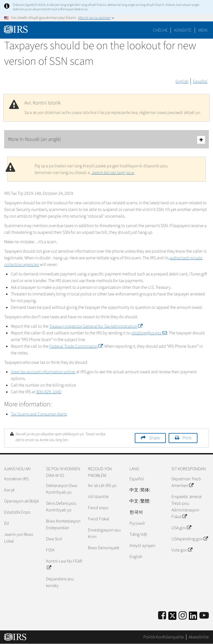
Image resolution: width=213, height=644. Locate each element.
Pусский (137, 523)
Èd (7, 523)
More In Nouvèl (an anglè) (106, 140)
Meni (203, 30)
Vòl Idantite (98, 497)
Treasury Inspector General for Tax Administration (96, 326)
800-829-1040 (49, 392)
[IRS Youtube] (204, 616)
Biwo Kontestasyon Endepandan (63, 524)
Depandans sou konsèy (60, 582)
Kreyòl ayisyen (142, 546)
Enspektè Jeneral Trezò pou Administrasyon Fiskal (187, 507)
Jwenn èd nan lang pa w (113, 173)
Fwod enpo (98, 508)
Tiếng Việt (138, 534)
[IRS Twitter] (173, 617)
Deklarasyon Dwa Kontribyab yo (62, 489)
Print (187, 438)
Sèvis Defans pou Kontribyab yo (61, 507)
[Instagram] (183, 616)
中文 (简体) (140, 490)
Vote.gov (182, 550)
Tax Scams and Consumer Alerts (39, 414)
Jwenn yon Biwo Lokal (19, 538)
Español (200, 81)
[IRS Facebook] (162, 616)
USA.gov (181, 528)
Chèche (160, 30)
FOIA (50, 550)
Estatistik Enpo (17, 512)
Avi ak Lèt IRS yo (102, 486)
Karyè (9, 490)
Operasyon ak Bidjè (21, 501)
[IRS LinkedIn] (193, 617)
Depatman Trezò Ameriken (186, 482)
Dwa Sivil (54, 539)
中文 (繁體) (140, 501)
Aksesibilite (199, 637)
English (182, 81)
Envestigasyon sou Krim (104, 533)
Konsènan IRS (16, 479)
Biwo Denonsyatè (104, 548)
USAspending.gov (190, 539)
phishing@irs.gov (149, 333)
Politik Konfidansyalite (164, 637)
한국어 (136, 512)
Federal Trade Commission (76, 346)
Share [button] (154, 438)
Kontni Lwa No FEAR (64, 565)
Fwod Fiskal (99, 519)
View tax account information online (43, 372)
